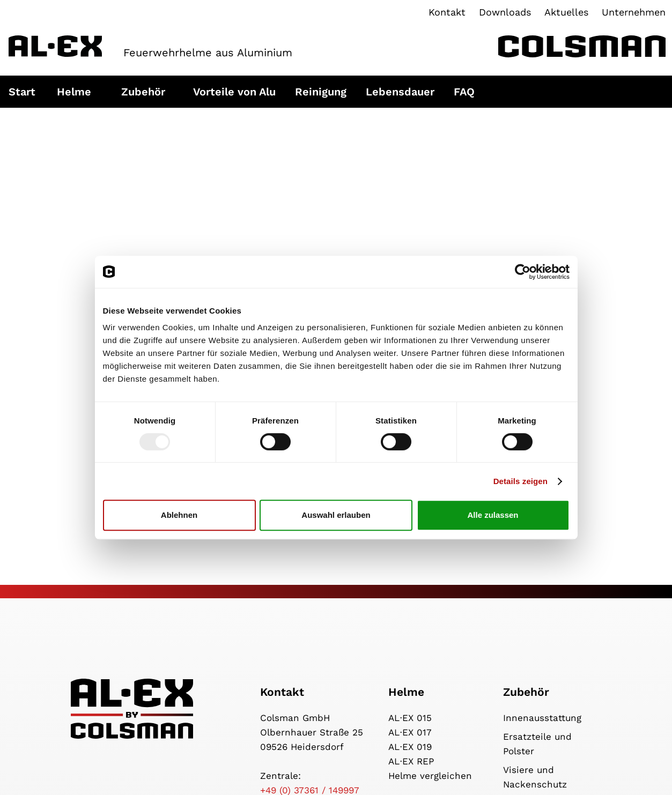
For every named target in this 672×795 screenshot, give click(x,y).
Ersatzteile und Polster (537, 744)
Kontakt (447, 12)
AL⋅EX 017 (410, 732)
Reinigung (321, 92)
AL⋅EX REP (411, 761)
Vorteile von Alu (234, 92)
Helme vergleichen (430, 776)
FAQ (464, 92)
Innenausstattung (542, 718)
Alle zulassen (493, 515)
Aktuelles (566, 12)
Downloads (505, 12)
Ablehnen (179, 515)
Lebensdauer (400, 92)
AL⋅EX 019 (410, 747)
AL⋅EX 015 (410, 718)
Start (22, 92)
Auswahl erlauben (336, 515)
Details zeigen (520, 481)
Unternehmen (634, 12)
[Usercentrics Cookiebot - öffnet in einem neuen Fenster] (523, 272)
